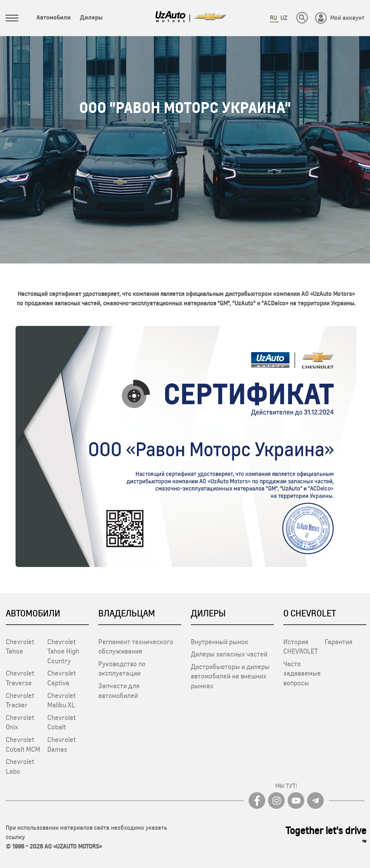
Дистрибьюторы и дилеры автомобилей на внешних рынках (230, 676)
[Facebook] (257, 801)
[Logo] (171, 18)
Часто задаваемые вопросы (302, 673)
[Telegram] (315, 801)
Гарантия (339, 642)
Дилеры (91, 17)
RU (274, 18)
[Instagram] (276, 801)
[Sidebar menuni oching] (12, 19)
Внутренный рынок (220, 642)
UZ (284, 18)
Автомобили (54, 17)
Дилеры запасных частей (229, 654)
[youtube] (296, 801)
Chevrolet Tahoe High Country (63, 651)
